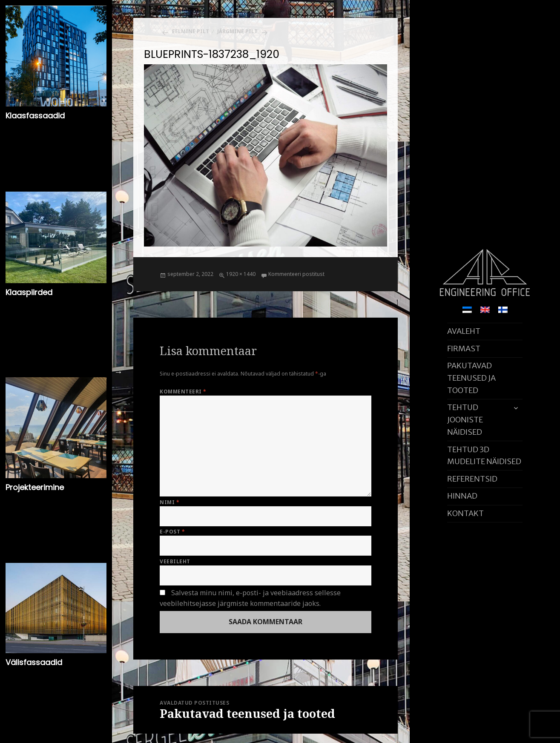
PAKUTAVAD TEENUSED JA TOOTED (471, 378)
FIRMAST (464, 349)
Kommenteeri (183, 392)
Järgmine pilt (237, 31)
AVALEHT (464, 331)
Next (118, 372)
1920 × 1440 (241, 274)
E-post (172, 532)
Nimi (169, 502)
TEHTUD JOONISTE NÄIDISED (465, 420)
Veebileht (175, 561)
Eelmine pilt (191, 31)
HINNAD (462, 496)
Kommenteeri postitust (296, 274)
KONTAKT (465, 513)
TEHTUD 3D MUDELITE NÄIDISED (484, 456)
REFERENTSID (472, 479)
